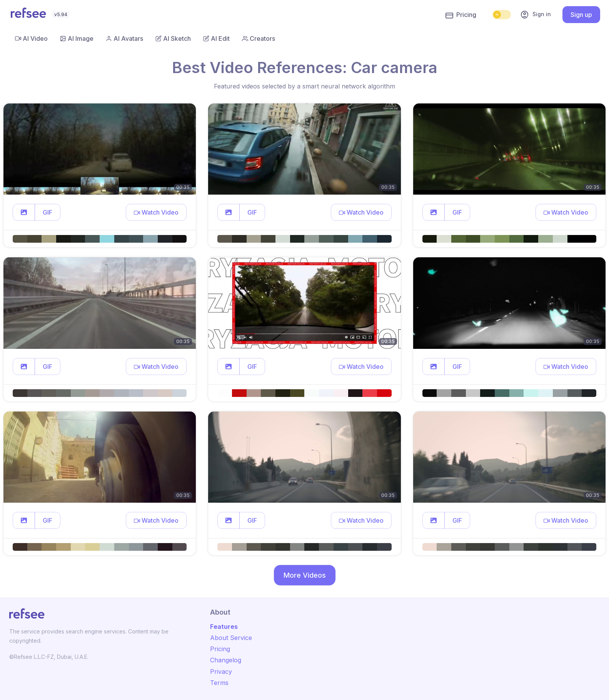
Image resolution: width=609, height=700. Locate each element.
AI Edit (216, 38)
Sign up (581, 15)
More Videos (305, 575)
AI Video (31, 38)
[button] (24, 212)
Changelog (226, 660)
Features (224, 627)
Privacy (221, 672)
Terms (219, 683)
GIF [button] (48, 212)
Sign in (536, 15)
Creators (259, 38)
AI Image (77, 38)
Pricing (461, 15)
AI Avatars (124, 38)
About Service (231, 638)
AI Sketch (173, 38)
